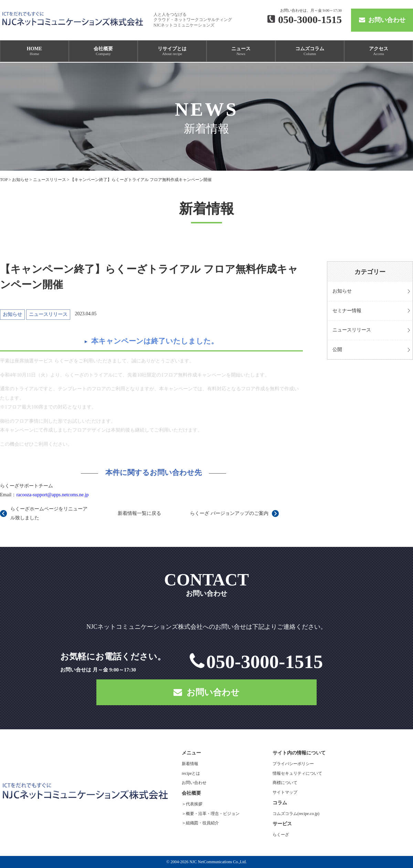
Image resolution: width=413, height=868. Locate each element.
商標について (285, 783)
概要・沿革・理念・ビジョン (213, 814)
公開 (337, 350)
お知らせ (342, 291)
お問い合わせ (382, 20)
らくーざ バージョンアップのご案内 (229, 513)
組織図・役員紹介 (202, 823)
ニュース (241, 51)
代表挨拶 (194, 804)
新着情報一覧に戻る (139, 513)
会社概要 (103, 51)
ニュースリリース (352, 330)
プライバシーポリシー (293, 764)
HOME (34, 51)
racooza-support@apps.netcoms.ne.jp (52, 495)
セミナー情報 (347, 311)
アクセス (379, 51)
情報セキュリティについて (297, 773)
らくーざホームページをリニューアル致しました (49, 514)
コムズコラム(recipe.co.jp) (296, 814)
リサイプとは (172, 51)
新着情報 (190, 764)
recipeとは (191, 773)
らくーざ (281, 835)
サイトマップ (285, 792)
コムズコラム (310, 51)
